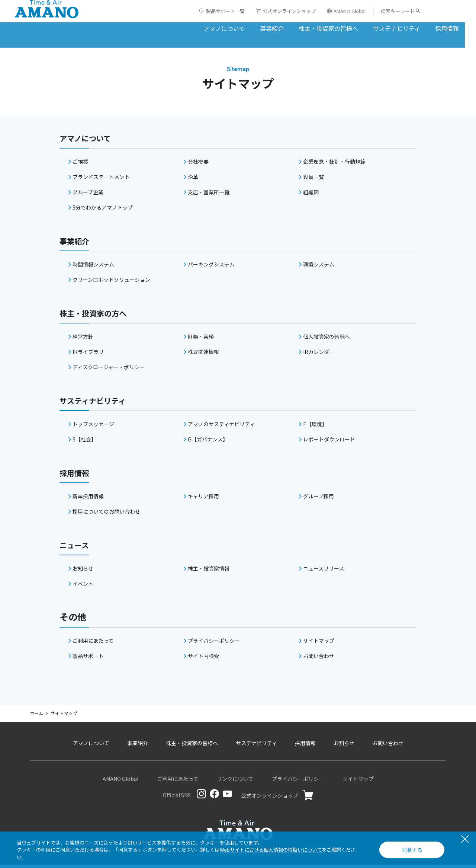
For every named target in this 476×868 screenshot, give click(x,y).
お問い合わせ (319, 659)
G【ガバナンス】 (208, 442)
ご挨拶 (80, 165)
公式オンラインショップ (286, 11)
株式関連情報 (203, 355)
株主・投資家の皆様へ (290, 28)
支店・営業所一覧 (209, 195)
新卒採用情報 (88, 499)
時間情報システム (93, 267)
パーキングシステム (211, 267)
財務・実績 (201, 339)
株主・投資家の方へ (100, 315)
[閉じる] (465, 840)
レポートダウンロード (329, 442)
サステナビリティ (358, 28)
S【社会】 (84, 442)
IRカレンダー (319, 355)
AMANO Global (346, 11)
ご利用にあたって (93, 644)
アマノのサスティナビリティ (221, 427)
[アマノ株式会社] (47, 21)
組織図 (311, 195)
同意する (412, 850)
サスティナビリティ (99, 403)
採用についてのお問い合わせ (106, 514)
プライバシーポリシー (214, 644)
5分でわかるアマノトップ (103, 210)
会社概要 (198, 165)
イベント (83, 587)
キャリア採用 (203, 499)
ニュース (77, 547)
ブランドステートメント (101, 180)
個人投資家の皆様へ (327, 339)
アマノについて (186, 28)
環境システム (319, 267)
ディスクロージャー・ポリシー (109, 370)
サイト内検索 (203, 659)
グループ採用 (319, 499)
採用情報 (408, 28)
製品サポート (88, 659)
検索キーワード (398, 11)
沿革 (193, 180)
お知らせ (83, 571)
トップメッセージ (93, 427)
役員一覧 (313, 180)
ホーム (36, 716)
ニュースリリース (324, 571)
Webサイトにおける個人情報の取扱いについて (271, 850)
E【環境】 (315, 427)
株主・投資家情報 (209, 571)
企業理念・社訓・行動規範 (334, 165)
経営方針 (83, 339)
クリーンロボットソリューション (111, 283)
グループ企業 (88, 195)
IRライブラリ (88, 355)
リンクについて (235, 782)
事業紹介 (233, 28)
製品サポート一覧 (225, 11)
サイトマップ (319, 644)
